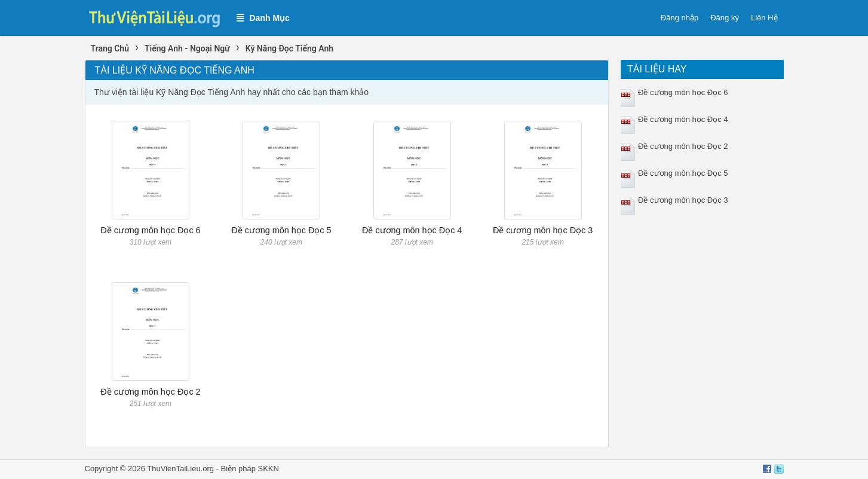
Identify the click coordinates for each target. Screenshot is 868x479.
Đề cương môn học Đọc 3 (543, 230)
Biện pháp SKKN (250, 469)
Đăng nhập (680, 18)
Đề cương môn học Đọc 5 (281, 230)
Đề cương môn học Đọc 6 (150, 230)
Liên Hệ (764, 18)
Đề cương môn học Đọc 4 (412, 230)
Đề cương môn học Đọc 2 (150, 392)
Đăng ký (725, 18)
